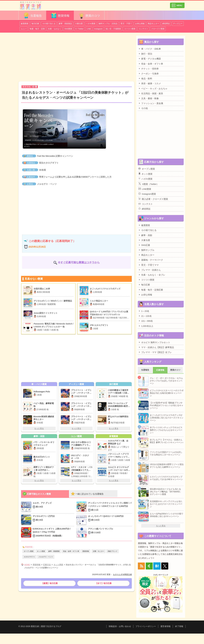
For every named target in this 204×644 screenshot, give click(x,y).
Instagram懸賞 (147, 194)
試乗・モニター (99, 551)
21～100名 (145, 316)
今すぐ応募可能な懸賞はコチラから (79, 262)
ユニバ (24, 29)
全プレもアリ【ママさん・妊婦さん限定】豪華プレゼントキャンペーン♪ (167, 441)
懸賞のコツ (89, 15)
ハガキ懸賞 (91, 24)
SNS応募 (144, 245)
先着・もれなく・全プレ (152, 275)
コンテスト (143, 29)
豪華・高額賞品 (65, 24)
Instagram (98, 29)
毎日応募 (35, 24)
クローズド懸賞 (158, 29)
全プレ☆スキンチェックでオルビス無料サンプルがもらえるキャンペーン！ (166, 430)
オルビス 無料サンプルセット (154, 342)
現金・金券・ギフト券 (71, 551)
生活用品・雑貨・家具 (151, 93)
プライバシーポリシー (146, 626)
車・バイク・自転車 (150, 49)
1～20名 (144, 311)
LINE (89, 29)
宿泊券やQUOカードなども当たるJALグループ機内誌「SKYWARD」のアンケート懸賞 (166, 492)
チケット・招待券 (149, 69)
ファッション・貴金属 (151, 103)
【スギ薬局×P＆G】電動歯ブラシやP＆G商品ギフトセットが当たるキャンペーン (167, 405)
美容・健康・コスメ (150, 83)
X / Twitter (79, 29)
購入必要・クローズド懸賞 (153, 199)
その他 (143, 108)
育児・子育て (126, 24)
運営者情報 (165, 626)
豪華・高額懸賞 (54, 551)
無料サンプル (146, 250)
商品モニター (153, 24)
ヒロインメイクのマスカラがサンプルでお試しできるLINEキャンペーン (166, 478)
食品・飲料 (145, 78)
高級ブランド (112, 551)
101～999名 (146, 321)
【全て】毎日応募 (103, 583)
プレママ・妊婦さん (150, 270)
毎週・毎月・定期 (37, 29)
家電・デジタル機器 (150, 59)
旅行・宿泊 (145, 54)
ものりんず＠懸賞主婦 (122, 574)
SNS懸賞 (68, 29)
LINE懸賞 (145, 189)
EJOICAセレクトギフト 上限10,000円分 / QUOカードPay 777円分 (53, 532)
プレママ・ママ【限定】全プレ (155, 352)
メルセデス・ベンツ (46, 557)
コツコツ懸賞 (130, 29)
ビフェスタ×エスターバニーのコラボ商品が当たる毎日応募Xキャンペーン (167, 393)
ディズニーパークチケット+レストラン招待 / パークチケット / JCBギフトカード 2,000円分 (110, 507)
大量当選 (79, 24)
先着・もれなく (55, 29)
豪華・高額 (145, 235)
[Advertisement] (76, 57)
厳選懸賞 (25, 24)
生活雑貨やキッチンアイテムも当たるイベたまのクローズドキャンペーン (166, 504)
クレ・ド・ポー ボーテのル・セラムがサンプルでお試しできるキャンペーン (166, 381)
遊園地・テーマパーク (151, 260)
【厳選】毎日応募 (50, 583)
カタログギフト (29, 557)
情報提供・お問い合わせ (120, 626)
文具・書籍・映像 (149, 98)
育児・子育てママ (149, 265)
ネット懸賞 (41, 551)
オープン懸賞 (29, 551)
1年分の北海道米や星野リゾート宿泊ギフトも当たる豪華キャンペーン (167, 466)
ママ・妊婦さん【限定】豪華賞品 (156, 347)
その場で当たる (49, 24)
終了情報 (179, 626)
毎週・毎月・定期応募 (151, 290)
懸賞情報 (60, 15)
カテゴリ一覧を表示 (177, 4)
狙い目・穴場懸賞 (113, 29)
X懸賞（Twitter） (149, 184)
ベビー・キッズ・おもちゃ (153, 88)
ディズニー (178, 24)
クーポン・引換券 (149, 74)
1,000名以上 (146, 326)
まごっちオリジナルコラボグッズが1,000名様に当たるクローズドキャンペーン (167, 418)
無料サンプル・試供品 (108, 24)
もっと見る (39, 428)
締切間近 (166, 24)
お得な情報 (140, 24)
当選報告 (32, 15)
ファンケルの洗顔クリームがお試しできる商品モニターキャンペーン (166, 453)
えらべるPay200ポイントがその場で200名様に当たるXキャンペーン (166, 515)
